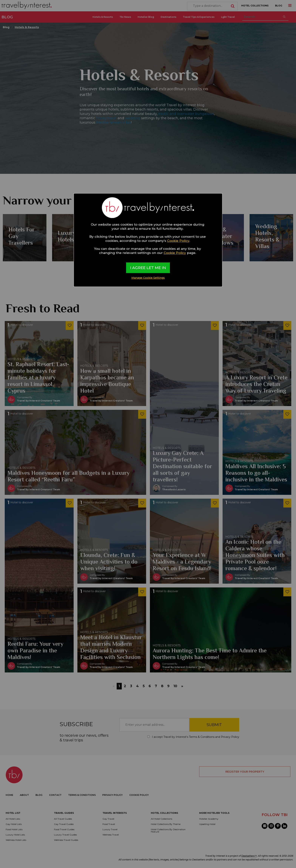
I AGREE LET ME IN (148, 268)
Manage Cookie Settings (148, 278)
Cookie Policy (178, 241)
